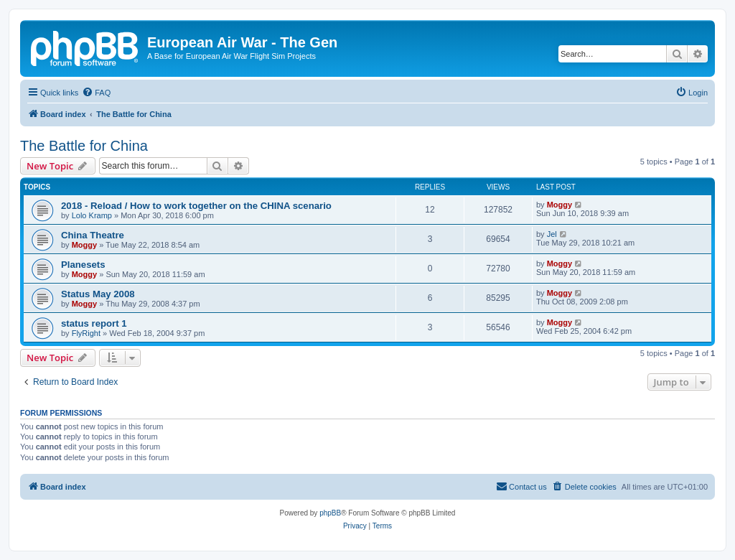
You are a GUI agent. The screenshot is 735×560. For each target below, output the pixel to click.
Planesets (83, 265)
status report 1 (94, 323)
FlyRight (86, 333)
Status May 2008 (98, 294)
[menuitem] (96, 93)
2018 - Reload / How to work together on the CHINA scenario (196, 206)
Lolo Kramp (92, 215)
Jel (552, 234)
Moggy (560, 205)
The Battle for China (84, 146)
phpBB (330, 513)
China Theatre (93, 235)
